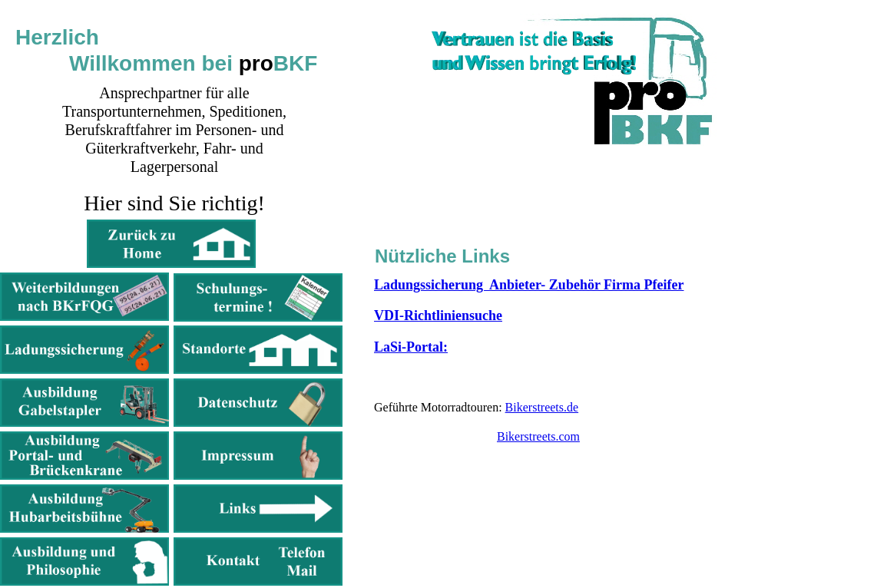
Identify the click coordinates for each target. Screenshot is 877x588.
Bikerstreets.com (538, 436)
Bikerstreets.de (542, 407)
